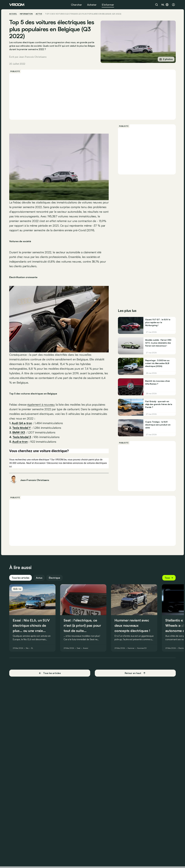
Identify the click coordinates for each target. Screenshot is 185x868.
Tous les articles (21, 578)
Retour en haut (135, 673)
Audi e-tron (20, 442)
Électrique (54, 578)
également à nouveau (41, 405)
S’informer (108, 5)
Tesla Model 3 (22, 437)
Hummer (131, 648)
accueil (13, 14)
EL (32, 648)
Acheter (92, 5)
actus (39, 14)
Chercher (76, 5)
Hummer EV (142, 648)
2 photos (166, 59)
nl (165, 5)
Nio (27, 648)
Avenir (86, 648)
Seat (79, 648)
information (26, 14)
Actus (39, 578)
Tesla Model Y (22, 428)
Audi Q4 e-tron (22, 423)
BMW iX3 (19, 432)
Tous (169, 578)
